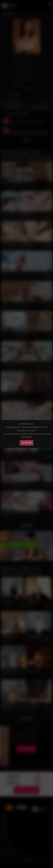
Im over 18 (27, 443)
